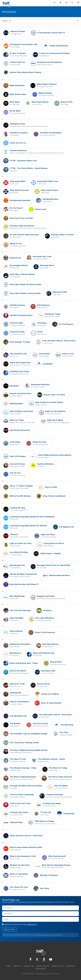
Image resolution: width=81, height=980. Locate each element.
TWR (42, 974)
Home (8, 966)
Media (5, 21)
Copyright (71, 966)
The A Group (56, 974)
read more (32, 924)
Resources (41, 969)
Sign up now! (9, 929)
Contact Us (29, 966)
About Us (17, 966)
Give (78, 3)
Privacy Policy (44, 935)
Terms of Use (54, 935)
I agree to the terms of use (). (20, 924)
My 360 (60, 3)
